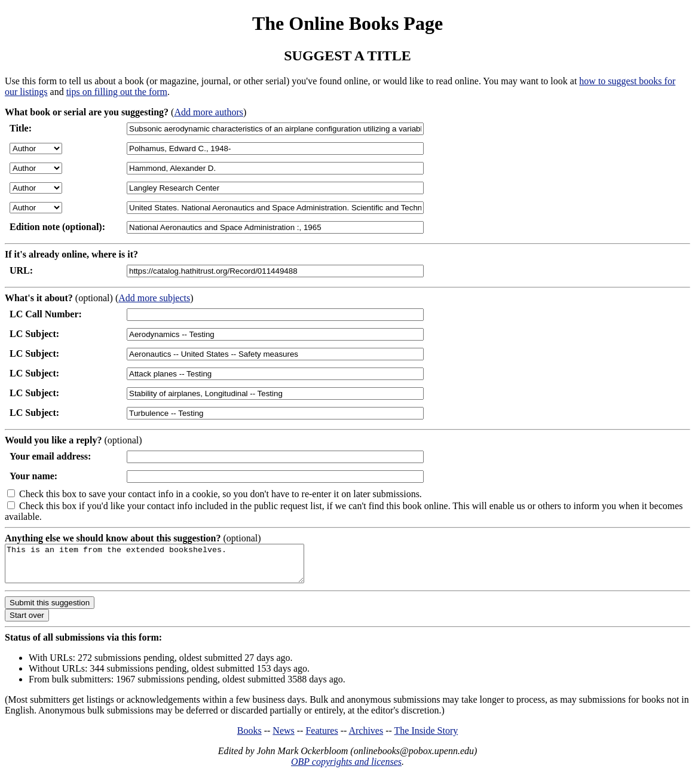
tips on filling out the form (117, 92)
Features (322, 738)
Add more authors (209, 112)
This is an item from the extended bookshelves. (172, 567)
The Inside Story (426, 738)
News (283, 738)
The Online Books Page (347, 23)
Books (249, 738)
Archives (366, 738)
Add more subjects (154, 298)
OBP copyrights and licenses (346, 769)
